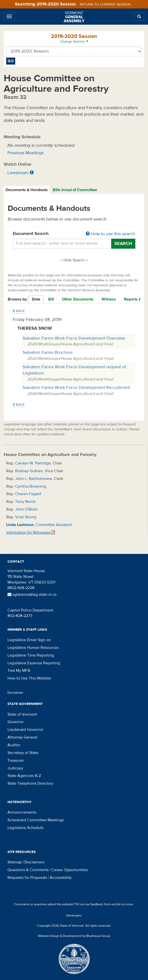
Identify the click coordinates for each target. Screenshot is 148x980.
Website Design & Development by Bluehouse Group (74, 936)
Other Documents (78, 299)
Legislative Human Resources (33, 648)
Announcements (22, 812)
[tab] (27, 190)
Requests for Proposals (27, 878)
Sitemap (15, 862)
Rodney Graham (29, 471)
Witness (109, 299)
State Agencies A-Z (24, 776)
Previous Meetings (25, 153)
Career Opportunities (70, 870)
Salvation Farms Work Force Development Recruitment (76, 388)
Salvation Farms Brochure (48, 352)
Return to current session (105, 4)
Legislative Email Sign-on (29, 640)
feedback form (100, 904)
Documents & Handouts (27, 190)
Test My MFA (19, 671)
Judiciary (15, 768)
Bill (51, 299)
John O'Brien (26, 509)
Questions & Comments (28, 870)
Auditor (14, 745)
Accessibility (61, 878)
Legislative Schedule (25, 828)
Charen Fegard (28, 494)
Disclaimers (34, 862)
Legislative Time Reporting (31, 655)
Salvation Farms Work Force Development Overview (74, 338)
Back (19, 311)
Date (36, 299)
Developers (74, 915)
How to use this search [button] (110, 234)
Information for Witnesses (31, 532)
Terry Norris (25, 502)
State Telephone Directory (30, 783)
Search (123, 244)
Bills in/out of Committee (75, 190)
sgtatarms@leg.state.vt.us (32, 595)
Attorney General (22, 737)
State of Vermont (22, 714)
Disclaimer (15, 693)
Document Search (74, 234)
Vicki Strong (26, 517)
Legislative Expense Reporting (34, 663)
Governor (16, 722)
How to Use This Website (29, 678)
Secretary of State (23, 753)
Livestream (18, 173)
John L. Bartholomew (34, 479)
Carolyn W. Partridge (33, 463)
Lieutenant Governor (25, 730)
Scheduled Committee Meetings (36, 820)
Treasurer (16, 760)
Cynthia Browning (31, 486)
